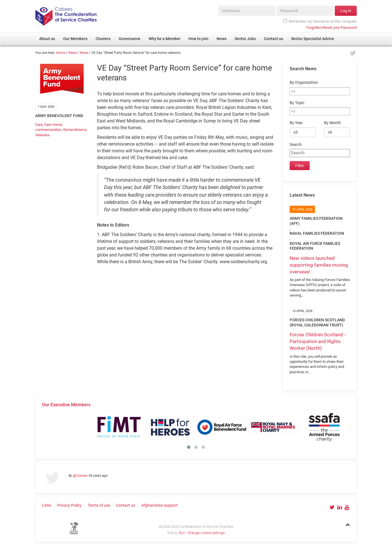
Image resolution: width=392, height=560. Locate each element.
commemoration (48, 130)
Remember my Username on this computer (320, 21)
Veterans (42, 135)
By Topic (297, 103)
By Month (332, 123)
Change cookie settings (206, 533)
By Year (296, 123)
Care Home (53, 125)
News (72, 53)
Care (39, 125)
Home (60, 53)
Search (296, 145)
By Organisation (304, 83)
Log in (346, 11)
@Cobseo (80, 476)
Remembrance (75, 130)
